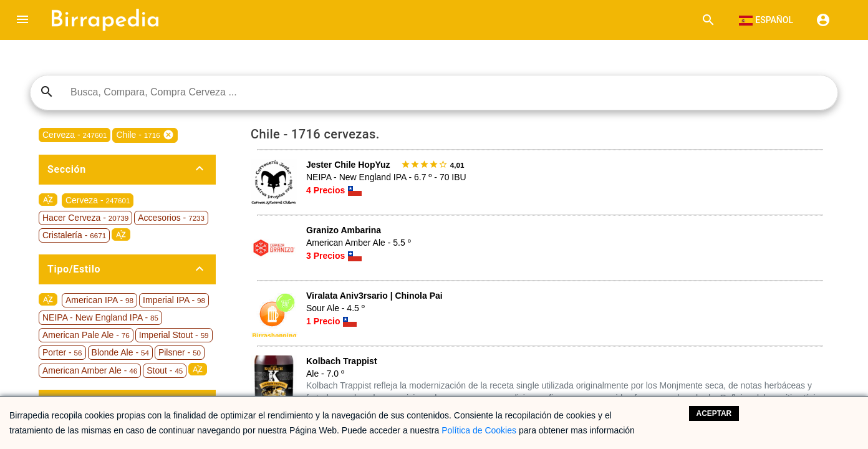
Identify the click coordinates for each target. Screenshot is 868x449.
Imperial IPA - (174, 300)
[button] (22, 20)
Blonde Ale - (120, 352)
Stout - (165, 370)
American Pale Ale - (86, 335)
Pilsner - (180, 352)
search (47, 92)
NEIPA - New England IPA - (100, 317)
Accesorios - (171, 218)
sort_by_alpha (48, 200)
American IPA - (99, 300)
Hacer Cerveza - (85, 218)
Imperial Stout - (174, 335)
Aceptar (714, 413)
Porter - (62, 352)
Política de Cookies (479, 430)
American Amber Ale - (90, 370)
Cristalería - (74, 235)
